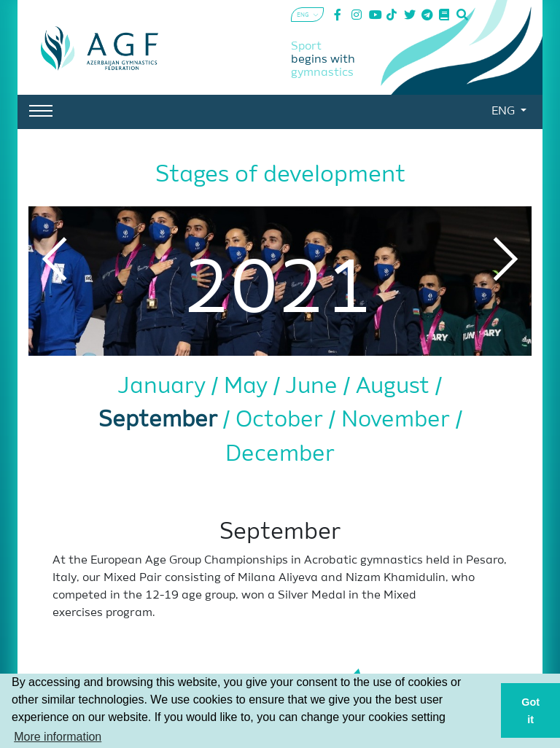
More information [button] (58, 737)
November (398, 420)
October (282, 420)
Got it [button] (530, 711)
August (396, 387)
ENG (505, 112)
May (249, 387)
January (165, 387)
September (161, 420)
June (315, 387)
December (280, 455)
